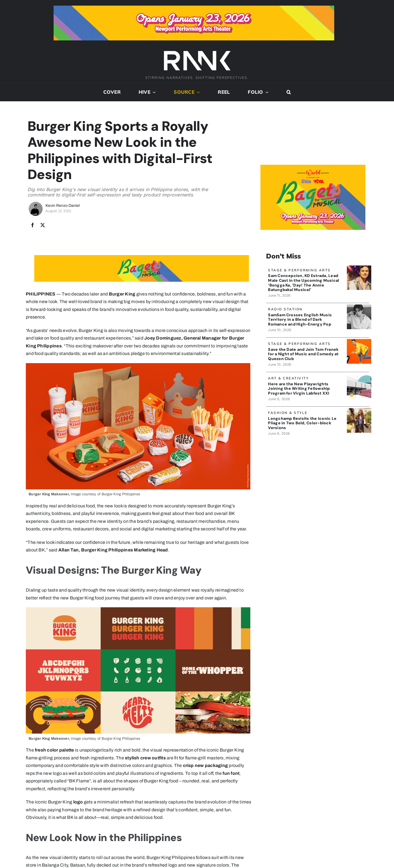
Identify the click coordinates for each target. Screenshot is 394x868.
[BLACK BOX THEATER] (359, 376)
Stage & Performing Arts (299, 270)
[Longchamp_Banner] (359, 410)
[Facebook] (33, 225)
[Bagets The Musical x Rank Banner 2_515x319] (313, 167)
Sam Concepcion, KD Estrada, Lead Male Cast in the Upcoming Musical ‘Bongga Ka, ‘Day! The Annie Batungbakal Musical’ (303, 283)
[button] (289, 92)
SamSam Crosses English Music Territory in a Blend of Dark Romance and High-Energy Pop (300, 320)
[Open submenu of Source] (197, 92)
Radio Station (285, 309)
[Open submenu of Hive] (153, 92)
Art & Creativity (288, 378)
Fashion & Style (288, 413)
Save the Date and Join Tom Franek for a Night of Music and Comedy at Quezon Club (303, 354)
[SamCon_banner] (359, 268)
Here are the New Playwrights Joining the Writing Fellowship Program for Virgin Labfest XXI (299, 389)
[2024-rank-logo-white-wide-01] (197, 51)
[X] (43, 225)
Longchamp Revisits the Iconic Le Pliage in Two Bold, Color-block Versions (302, 423)
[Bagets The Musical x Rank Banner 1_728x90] (194, 8)
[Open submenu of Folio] (266, 92)
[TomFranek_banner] (359, 341)
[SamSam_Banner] (359, 307)
